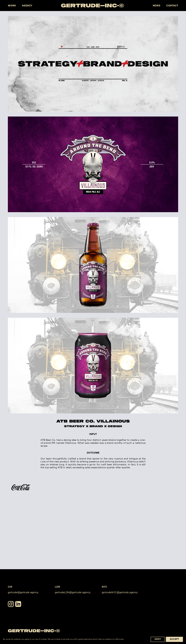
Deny (158, 639)
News (157, 6)
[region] (93, 639)
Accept (174, 639)
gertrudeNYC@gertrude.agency (120, 592)
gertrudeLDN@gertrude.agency (73, 592)
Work (12, 6)
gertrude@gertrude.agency (23, 592)
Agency (27, 6)
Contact (172, 6)
